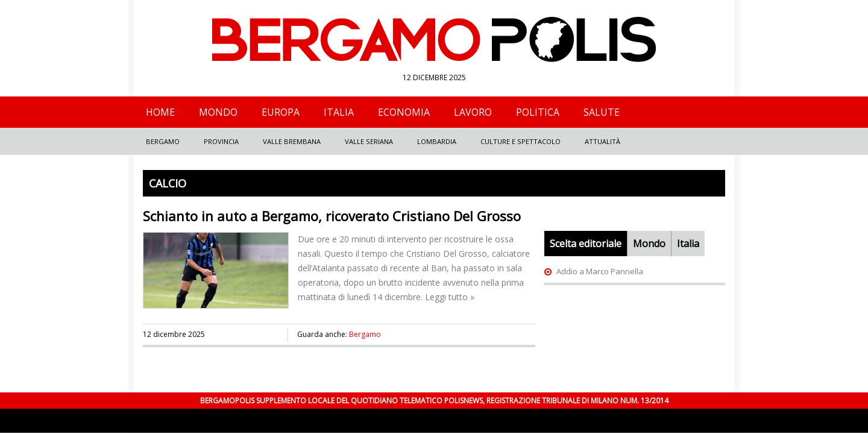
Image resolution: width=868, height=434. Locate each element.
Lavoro (473, 112)
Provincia (221, 141)
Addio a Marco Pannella (600, 271)
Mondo (218, 112)
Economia (404, 112)
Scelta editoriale (586, 244)
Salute (602, 112)
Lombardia (437, 141)
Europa (281, 112)
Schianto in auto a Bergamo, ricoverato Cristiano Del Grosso (332, 216)
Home (160, 112)
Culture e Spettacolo (520, 141)
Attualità (602, 141)
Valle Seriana (369, 141)
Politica (538, 112)
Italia (339, 112)
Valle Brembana (292, 141)
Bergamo (163, 141)
